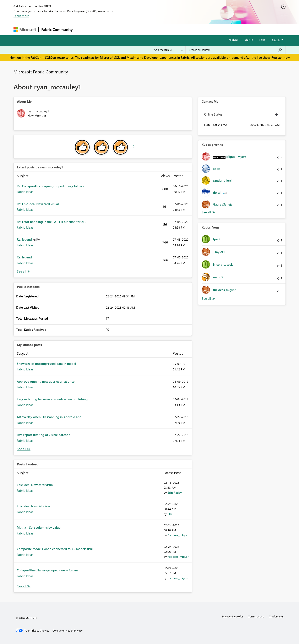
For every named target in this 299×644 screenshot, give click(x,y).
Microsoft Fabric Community (41, 72)
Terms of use (256, 616)
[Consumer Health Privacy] (67, 631)
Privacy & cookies (233, 616)
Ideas (117, 29)
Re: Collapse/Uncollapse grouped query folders (50, 186)
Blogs (154, 29)
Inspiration (100, 29)
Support (188, 29)
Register (233, 40)
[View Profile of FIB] (170, 514)
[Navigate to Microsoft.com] (25, 30)
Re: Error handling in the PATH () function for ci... (51, 222)
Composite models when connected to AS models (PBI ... (56, 549)
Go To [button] (276, 40)
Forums (82, 29)
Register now (281, 57)
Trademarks (276, 616)
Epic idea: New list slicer (34, 506)
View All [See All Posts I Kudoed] (24, 586)
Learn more (21, 16)
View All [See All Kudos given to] (208, 212)
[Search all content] (236, 50)
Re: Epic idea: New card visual (38, 204)
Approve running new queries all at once (46, 381)
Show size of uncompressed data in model (46, 364)
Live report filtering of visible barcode (44, 435)
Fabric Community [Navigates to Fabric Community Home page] (57, 29)
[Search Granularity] (168, 50)
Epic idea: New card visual (35, 485)
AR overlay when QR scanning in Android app (49, 417)
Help (262, 40)
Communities (136, 29)
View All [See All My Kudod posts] (24, 449)
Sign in (249, 40)
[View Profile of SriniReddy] (175, 492)
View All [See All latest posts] (24, 271)
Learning (170, 29)
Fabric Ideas (25, 192)
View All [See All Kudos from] (208, 299)
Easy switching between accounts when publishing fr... (55, 399)
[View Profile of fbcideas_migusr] (178, 535)
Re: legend (25, 239)
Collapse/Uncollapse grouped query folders (48, 570)
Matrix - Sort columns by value (39, 527)
